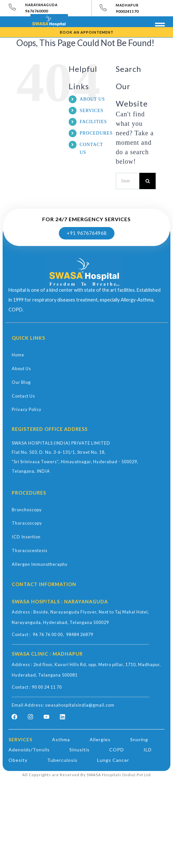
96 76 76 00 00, (49, 634)
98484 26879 (80, 634)
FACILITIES (93, 122)
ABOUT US (92, 99)
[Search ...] (128, 181)
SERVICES (91, 111)
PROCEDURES (96, 133)
